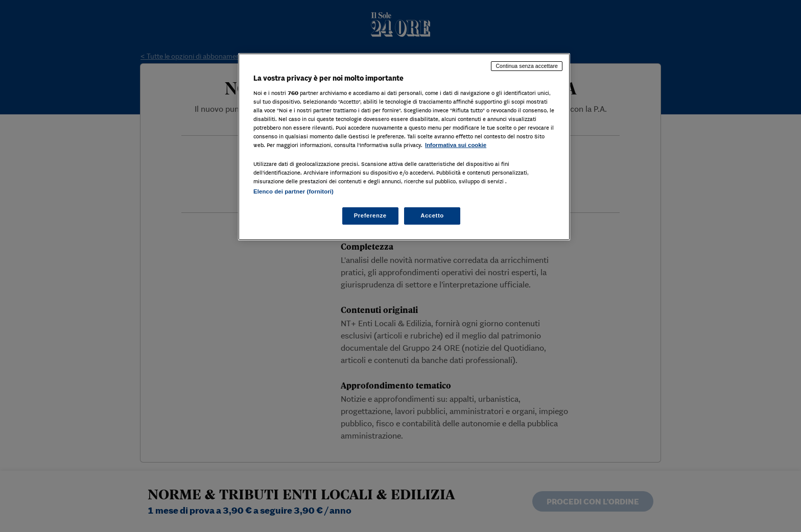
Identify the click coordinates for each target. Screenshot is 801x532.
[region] (404, 147)
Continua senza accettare (527, 66)
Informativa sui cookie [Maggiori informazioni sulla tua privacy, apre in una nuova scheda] (456, 145)
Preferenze (370, 215)
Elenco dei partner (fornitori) (293, 191)
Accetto (432, 215)
